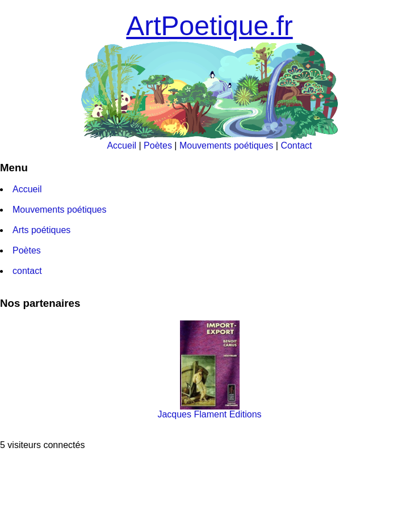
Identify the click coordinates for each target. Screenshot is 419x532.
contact (27, 271)
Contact (296, 145)
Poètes (158, 145)
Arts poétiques (41, 230)
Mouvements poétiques (226, 145)
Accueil (121, 145)
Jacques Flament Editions (209, 410)
